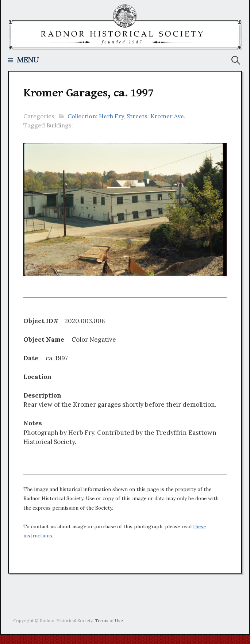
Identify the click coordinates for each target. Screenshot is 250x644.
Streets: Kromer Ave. (156, 116)
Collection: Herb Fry (96, 116)
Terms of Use (109, 620)
